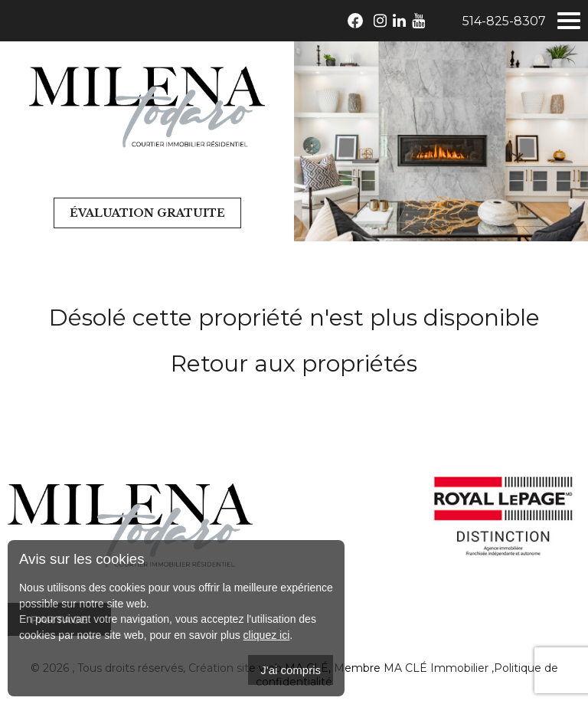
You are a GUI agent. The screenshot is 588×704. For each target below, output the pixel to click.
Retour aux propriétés (294, 363)
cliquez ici (267, 635)
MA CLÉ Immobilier (436, 668)
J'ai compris (291, 670)
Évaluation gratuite (147, 213)
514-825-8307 (504, 21)
